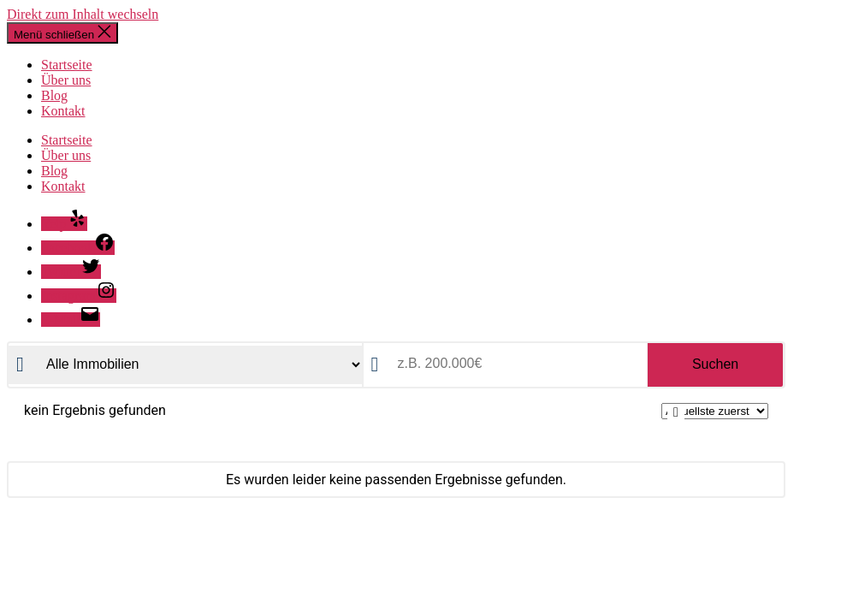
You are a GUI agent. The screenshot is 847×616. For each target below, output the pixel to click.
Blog (54, 95)
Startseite (67, 65)
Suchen (715, 364)
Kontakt (63, 111)
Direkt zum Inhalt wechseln (83, 14)
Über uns (66, 80)
